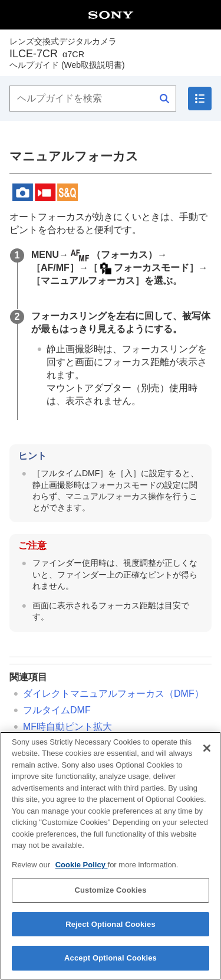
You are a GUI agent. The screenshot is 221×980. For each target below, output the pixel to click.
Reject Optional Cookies (111, 930)
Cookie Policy (82, 871)
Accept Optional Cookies (111, 964)
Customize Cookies (110, 897)
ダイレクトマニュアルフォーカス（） (113, 694)
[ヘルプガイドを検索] (93, 99)
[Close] (207, 754)
